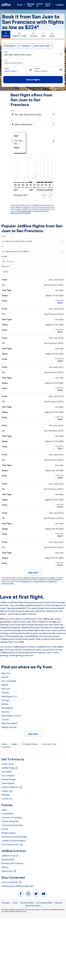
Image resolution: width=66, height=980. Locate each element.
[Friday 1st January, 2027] (46, 182)
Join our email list (11, 882)
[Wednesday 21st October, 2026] (34, 178)
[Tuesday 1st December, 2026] (42, 182)
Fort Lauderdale (9, 681)
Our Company (8, 776)
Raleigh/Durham (9, 727)
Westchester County (11, 716)
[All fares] (34, 261)
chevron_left (44, 195)
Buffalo (5, 704)
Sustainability (8, 860)
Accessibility (8, 814)
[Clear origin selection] (54, 115)
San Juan (6, 689)
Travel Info (50, 5)
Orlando (5, 693)
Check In (40, 5)
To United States (30, 744)
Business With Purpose (12, 863)
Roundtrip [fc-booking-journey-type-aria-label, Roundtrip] (9, 46)
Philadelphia (7, 708)
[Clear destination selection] (54, 124)
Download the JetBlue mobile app (17, 886)
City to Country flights (44, 903)
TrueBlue (60, 5)
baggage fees (26, 211)
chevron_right (50, 195)
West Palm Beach (10, 723)
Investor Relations (12, 787)
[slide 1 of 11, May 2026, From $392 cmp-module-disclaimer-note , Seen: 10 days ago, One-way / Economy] (33, 141)
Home (4, 744)
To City (15, 903)
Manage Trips (31, 5)
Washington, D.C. (10, 696)
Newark (5, 685)
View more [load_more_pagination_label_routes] (33, 734)
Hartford (6, 712)
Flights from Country (33, 905)
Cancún (5, 720)
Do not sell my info (12, 845)
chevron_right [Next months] (54, 141)
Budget (4, 256)
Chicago (6, 700)
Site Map (6, 795)
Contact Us (7, 799)
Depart (7, 68)
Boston (5, 677)
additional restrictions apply (21, 213)
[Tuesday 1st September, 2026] (31, 182)
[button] (26, 46)
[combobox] (33, 115)
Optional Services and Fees (14, 837)
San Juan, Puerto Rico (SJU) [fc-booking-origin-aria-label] (18, 55)
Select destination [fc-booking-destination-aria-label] (13, 63)
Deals (14, 744)
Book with (5, 266)
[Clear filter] (61, 54)
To (5, 60)
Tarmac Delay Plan (10, 821)
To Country (6, 903)
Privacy (5, 829)
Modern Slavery (9, 833)
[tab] (6, 35)
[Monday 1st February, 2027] (50, 182)
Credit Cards (8, 764)
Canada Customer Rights (13, 841)
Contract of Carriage (11, 817)
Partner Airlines (9, 779)
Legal (4, 810)
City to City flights (27, 903)
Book (22, 5)
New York (6, 673)
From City (58, 903)
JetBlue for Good (10, 856)
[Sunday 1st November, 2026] (38, 182)
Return (37, 68)
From (6, 52)
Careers (7, 791)
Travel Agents (8, 783)
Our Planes (7, 772)
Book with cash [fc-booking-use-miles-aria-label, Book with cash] (42, 46)
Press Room (9, 871)
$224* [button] (32, 27)
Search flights (33, 80)
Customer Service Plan (12, 825)
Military (5, 867)
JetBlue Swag (10, 768)
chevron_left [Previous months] (12, 141)
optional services (40, 211)
